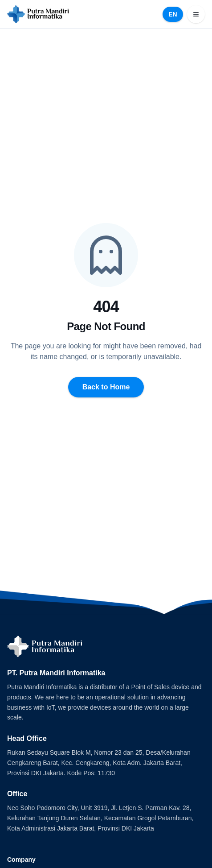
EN (173, 14)
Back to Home (106, 387)
